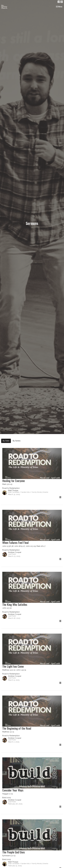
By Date (6, 441)
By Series (17, 441)
